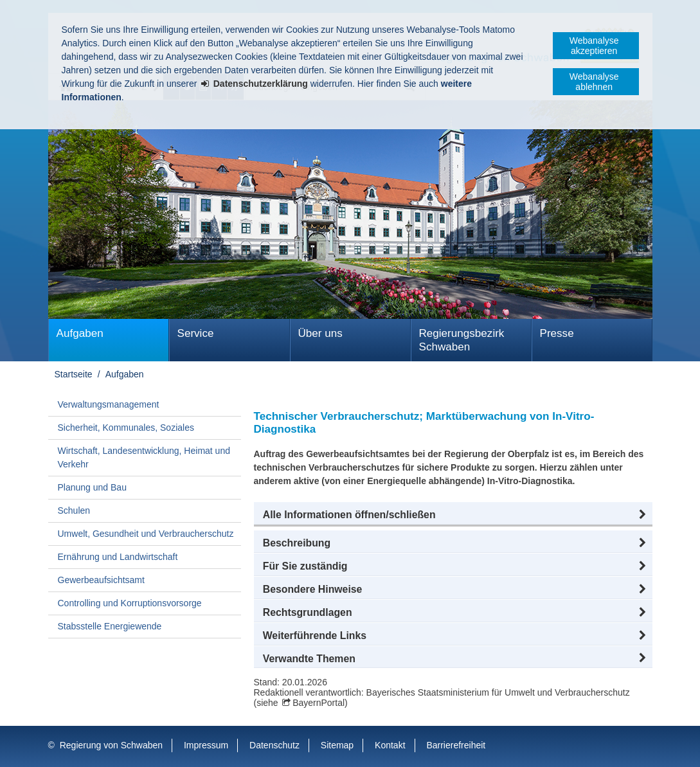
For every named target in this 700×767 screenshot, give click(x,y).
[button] (453, 515)
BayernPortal (319, 703)
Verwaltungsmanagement (109, 404)
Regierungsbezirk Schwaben (462, 340)
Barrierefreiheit (456, 745)
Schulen (74, 510)
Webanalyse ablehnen (594, 82)
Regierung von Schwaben (111, 745)
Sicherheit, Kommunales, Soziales (126, 428)
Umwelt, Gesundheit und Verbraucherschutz (146, 534)
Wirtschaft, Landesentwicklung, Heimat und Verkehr (144, 457)
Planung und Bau (92, 487)
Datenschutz (274, 745)
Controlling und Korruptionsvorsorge (130, 603)
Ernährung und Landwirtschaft (118, 557)
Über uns (320, 333)
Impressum (206, 745)
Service (196, 333)
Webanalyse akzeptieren (594, 46)
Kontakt (390, 745)
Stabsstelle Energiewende (110, 626)
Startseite (74, 374)
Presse (557, 333)
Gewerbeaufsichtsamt (101, 580)
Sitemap (337, 745)
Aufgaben (80, 333)
